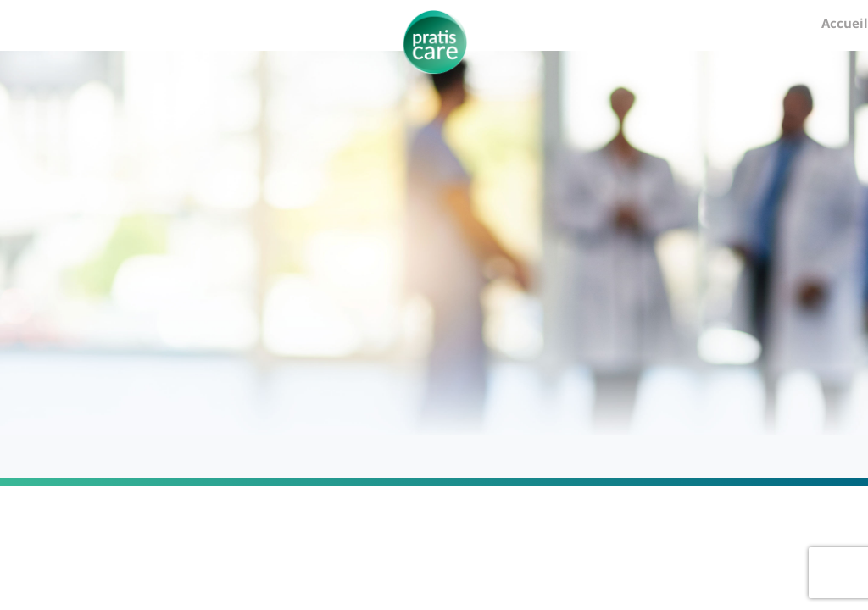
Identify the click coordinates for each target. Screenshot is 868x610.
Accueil (845, 23)
